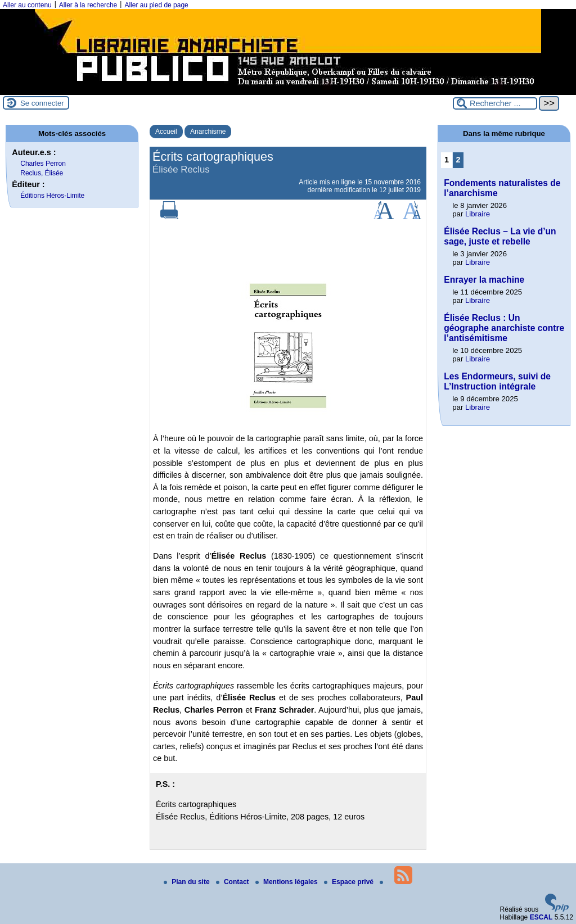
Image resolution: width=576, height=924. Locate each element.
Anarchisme (208, 132)
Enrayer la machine (484, 280)
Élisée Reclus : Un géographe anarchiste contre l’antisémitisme (504, 328)
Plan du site (188, 882)
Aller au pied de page (156, 5)
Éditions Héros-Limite (52, 196)
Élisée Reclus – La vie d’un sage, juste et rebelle (500, 236)
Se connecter (42, 103)
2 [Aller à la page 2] (458, 160)
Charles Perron (43, 164)
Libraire (478, 214)
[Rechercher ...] (495, 103)
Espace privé (350, 882)
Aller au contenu (27, 5)
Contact (233, 882)
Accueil (166, 132)
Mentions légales (287, 882)
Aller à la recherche (88, 5)
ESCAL (541, 917)
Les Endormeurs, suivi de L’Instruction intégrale (497, 381)
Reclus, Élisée (42, 173)
